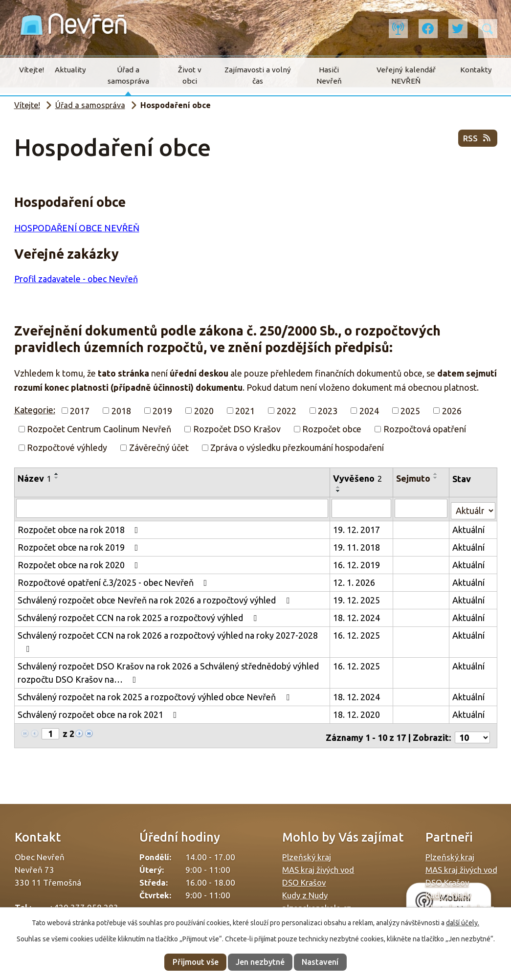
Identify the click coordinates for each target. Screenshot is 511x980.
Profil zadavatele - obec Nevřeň (76, 279)
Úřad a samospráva (128, 75)
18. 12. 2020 (357, 713)
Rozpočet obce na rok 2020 (80, 563)
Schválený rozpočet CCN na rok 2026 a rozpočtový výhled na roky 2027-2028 (168, 640)
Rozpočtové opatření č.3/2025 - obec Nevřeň (114, 580)
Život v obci (190, 75)
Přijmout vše (196, 962)
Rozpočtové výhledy (67, 447)
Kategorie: (35, 410)
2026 (452, 410)
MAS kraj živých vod (318, 864)
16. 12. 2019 (357, 563)
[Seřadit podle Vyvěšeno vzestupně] (339, 487)
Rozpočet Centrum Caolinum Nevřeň (99, 429)
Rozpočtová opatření (425, 429)
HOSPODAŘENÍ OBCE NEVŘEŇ (77, 228)
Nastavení (320, 962)
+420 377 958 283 (84, 902)
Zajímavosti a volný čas (258, 75)
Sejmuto (414, 478)
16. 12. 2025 (357, 633)
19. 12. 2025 (357, 598)
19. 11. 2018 (357, 545)
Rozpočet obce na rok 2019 (80, 545)
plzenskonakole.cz (317, 902)
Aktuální (469, 528)
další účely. (463, 923)
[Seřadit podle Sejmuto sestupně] (437, 478)
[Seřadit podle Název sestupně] (57, 478)
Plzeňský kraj (307, 852)
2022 (287, 410)
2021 (245, 410)
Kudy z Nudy (305, 890)
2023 (328, 410)
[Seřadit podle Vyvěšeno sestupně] (339, 491)
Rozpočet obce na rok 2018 (80, 528)
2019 (162, 410)
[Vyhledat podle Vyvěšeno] (362, 508)
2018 (121, 410)
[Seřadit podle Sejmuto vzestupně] (437, 474)
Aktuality (70, 70)
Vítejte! (32, 70)
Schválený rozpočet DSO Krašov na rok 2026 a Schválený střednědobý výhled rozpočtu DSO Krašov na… (168, 671)
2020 (204, 410)
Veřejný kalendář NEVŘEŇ (406, 75)
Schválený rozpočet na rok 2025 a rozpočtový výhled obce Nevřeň (156, 695)
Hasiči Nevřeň (329, 75)
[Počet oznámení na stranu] (472, 732)
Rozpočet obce (332, 429)
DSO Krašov (304, 877)
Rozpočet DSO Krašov (237, 429)
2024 (369, 410)
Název (34, 478)
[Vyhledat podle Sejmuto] (422, 508)
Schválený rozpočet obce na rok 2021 (99, 713)
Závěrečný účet (159, 447)
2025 (410, 410)
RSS (477, 142)
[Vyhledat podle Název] (173, 508)
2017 (80, 410)
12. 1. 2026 (355, 580)
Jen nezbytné (260, 962)
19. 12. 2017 (357, 528)
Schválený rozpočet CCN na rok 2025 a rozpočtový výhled (139, 616)
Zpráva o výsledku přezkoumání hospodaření (297, 447)
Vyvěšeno (358, 478)
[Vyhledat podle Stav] (473, 507)
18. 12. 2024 (357, 616)
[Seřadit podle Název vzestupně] (57, 474)
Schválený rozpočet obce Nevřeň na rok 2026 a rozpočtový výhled (156, 598)
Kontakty (476, 70)
